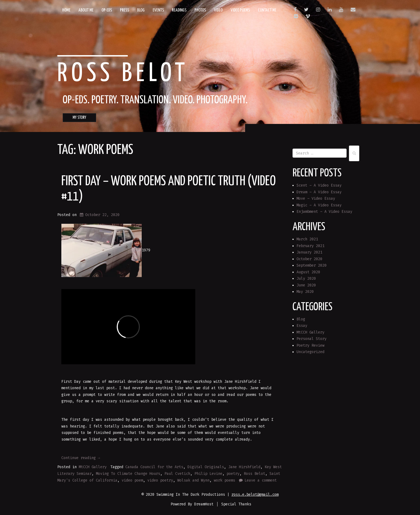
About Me (86, 10)
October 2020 (309, 259)
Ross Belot (123, 74)
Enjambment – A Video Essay (324, 212)
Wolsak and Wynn (193, 480)
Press (125, 10)
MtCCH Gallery (93, 467)
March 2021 (307, 239)
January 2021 (309, 252)
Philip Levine (208, 474)
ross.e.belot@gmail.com (255, 495)
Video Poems (240, 10)
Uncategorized (310, 352)
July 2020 (306, 279)
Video (218, 10)
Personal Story (312, 339)
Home (66, 10)
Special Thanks (236, 504)
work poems (224, 480)
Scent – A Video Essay (319, 185)
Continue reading (81, 458)
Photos (200, 10)
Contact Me (267, 10)
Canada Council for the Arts (154, 467)
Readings (179, 10)
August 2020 (308, 272)
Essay (302, 326)
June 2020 (306, 285)
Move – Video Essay (316, 198)
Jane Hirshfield (244, 467)
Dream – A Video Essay (319, 192)
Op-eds (107, 10)
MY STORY (79, 118)
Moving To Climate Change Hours (128, 474)
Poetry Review (310, 345)
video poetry (160, 480)
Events (158, 10)
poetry (233, 474)
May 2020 (305, 292)
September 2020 (312, 265)
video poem (132, 480)
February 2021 (310, 246)
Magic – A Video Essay (319, 205)
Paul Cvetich (177, 474)
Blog (141, 10)
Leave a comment (261, 480)
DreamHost (204, 504)
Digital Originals (206, 467)
